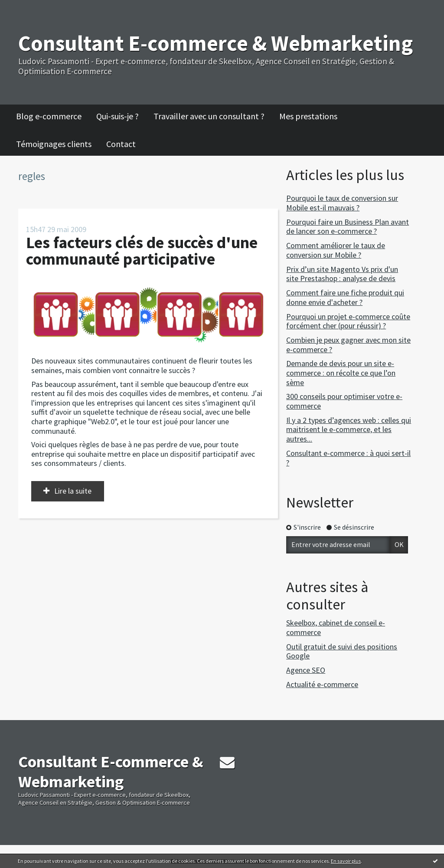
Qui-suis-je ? (118, 116)
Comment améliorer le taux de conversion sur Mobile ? (336, 250)
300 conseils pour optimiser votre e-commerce (344, 401)
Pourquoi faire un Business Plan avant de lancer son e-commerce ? (348, 227)
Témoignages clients (54, 144)
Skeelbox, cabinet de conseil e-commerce (336, 627)
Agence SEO (306, 670)
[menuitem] (53, 116)
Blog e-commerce (49, 116)
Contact (121, 144)
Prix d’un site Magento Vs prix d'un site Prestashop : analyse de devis (342, 274)
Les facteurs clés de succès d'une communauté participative (142, 251)
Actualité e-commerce (322, 684)
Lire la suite (73, 491)
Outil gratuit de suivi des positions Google (342, 651)
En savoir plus (346, 861)
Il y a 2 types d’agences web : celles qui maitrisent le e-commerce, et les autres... (349, 429)
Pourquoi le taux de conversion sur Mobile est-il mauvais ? (342, 203)
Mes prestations (308, 116)
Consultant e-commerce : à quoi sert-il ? (348, 458)
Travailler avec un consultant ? (209, 116)
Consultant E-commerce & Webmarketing (215, 43)
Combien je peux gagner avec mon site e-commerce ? (348, 345)
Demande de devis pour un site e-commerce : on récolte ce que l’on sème (341, 373)
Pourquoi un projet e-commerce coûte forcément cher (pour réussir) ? (348, 321)
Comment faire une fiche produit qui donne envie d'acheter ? (345, 297)
